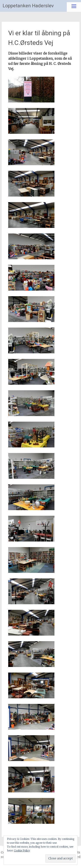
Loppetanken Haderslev (28, 6)
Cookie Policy (22, 850)
